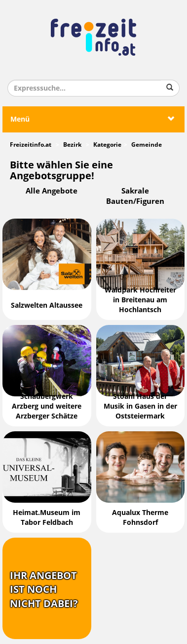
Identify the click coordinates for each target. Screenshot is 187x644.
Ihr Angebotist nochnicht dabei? (44, 590)
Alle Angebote (52, 191)
